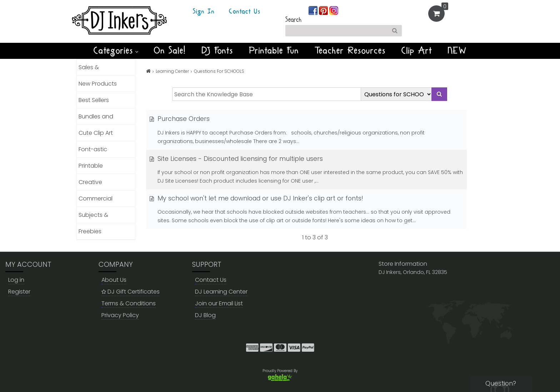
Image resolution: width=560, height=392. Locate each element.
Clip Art (417, 51)
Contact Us (245, 12)
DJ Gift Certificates (131, 292)
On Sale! (170, 51)
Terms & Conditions (129, 303)
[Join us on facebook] (314, 10)
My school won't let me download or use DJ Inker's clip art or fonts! (256, 198)
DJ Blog (205, 315)
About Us (114, 280)
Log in (16, 280)
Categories (116, 51)
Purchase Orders (180, 119)
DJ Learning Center (221, 292)
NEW (457, 51)
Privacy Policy (120, 315)
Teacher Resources (350, 51)
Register (19, 292)
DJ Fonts (217, 51)
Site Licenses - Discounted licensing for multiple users (236, 159)
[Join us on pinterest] (324, 10)
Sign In (204, 12)
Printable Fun (274, 51)
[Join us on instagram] (334, 10)
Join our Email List (219, 303)
